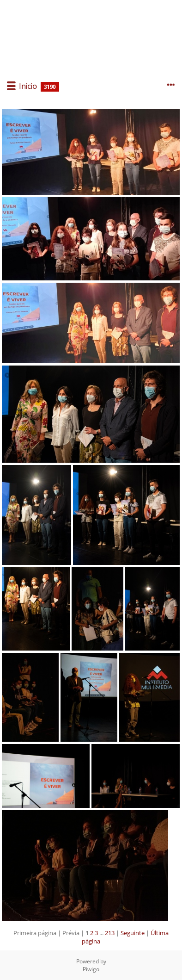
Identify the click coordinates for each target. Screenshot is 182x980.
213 (110, 933)
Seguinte (133, 933)
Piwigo (91, 969)
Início (28, 86)
